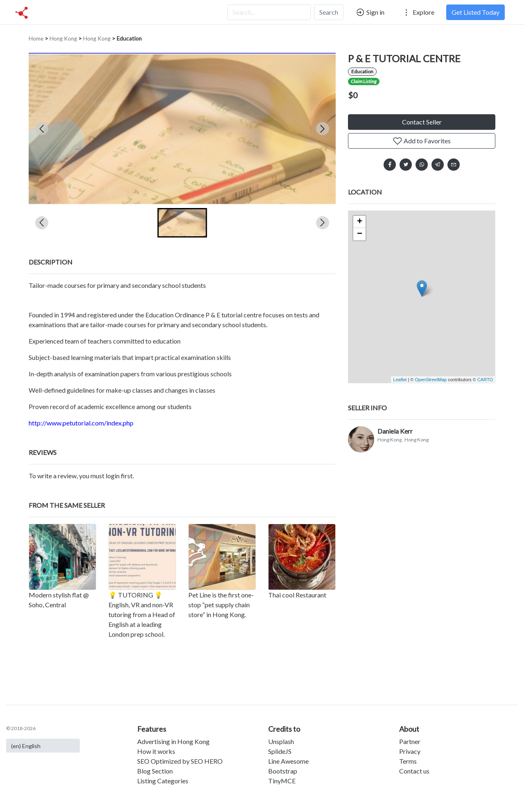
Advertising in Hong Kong (173, 741)
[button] (182, 223)
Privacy (410, 751)
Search (329, 12)
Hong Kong (63, 38)
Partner (410, 741)
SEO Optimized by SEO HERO (180, 761)
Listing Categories (163, 781)
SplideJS (280, 751)
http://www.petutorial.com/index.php (81, 423)
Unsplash (281, 741)
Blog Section (155, 771)
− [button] (360, 234)
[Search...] (269, 12)
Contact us (414, 771)
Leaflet (400, 380)
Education (129, 38)
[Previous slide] (42, 129)
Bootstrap (283, 771)
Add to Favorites (422, 141)
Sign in (370, 12)
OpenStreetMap (431, 380)
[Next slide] (323, 129)
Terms (408, 761)
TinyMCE (282, 781)
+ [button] (360, 222)
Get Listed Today (475, 12)
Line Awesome (288, 761)
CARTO (485, 380)
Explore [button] (418, 12)
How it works (156, 751)
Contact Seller (422, 122)
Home (36, 38)
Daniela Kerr (395, 431)
